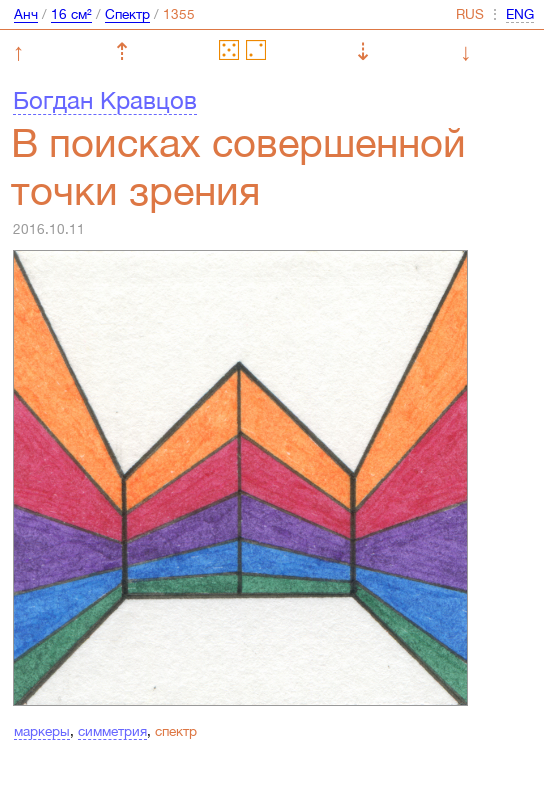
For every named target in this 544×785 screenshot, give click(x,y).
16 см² (71, 14)
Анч (26, 14)
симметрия (112, 731)
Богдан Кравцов (105, 100)
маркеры (42, 731)
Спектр (127, 14)
